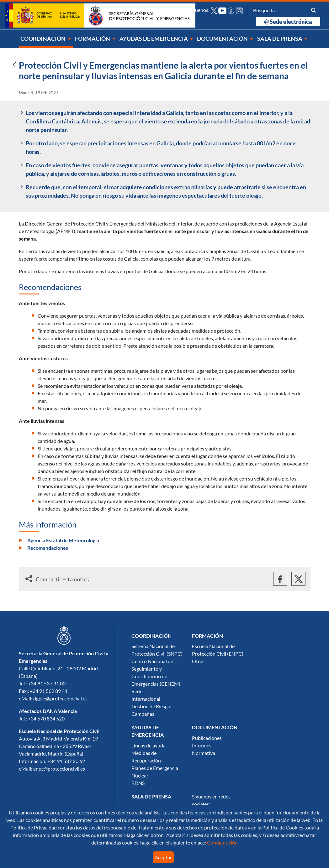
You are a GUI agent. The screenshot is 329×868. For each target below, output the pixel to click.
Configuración (222, 843)
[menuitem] (46, 39)
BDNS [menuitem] (138, 783)
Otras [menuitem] (198, 661)
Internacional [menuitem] (146, 699)
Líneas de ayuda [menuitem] (149, 746)
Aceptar (163, 857)
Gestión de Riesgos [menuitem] (152, 706)
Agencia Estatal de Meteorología (63, 540)
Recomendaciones (48, 548)
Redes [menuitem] (138, 691)
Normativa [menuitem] (204, 753)
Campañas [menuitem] (143, 714)
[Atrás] (14, 65)
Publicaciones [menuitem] (207, 738)
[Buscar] (280, 10)
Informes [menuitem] (202, 746)
